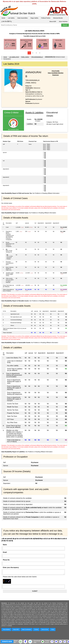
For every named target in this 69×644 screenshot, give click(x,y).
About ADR (53, 21)
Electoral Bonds (58, 18)
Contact (36, 629)
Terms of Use (45, 629)
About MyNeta (63, 21)
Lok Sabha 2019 (14, 57)
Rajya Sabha (34, 18)
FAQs (53, 629)
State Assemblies (23, 18)
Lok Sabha (11, 18)
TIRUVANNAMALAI (37, 57)
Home (3, 18)
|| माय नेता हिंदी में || (7, 21)
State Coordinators (27, 629)
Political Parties (46, 18)
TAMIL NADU (25, 57)
